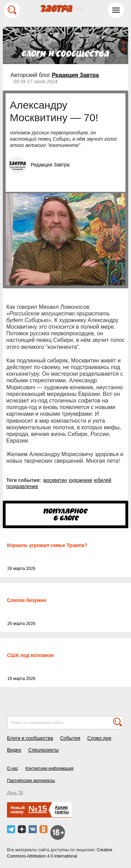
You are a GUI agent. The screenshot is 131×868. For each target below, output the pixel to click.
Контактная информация (49, 768)
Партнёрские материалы (31, 781)
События (70, 738)
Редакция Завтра (75, 75)
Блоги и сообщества (30, 738)
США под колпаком (30, 655)
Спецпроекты (43, 750)
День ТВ (15, 793)
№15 (38, 809)
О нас (13, 768)
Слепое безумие (27, 600)
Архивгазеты (62, 810)
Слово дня (99, 738)
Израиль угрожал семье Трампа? (47, 545)
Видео (14, 750)
